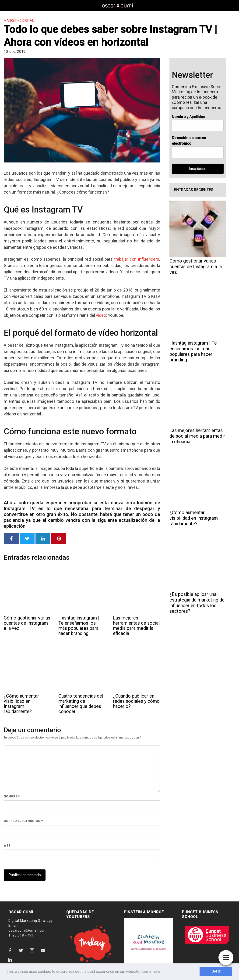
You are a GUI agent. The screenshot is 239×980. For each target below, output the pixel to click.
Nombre (12, 796)
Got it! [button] (216, 971)
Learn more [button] (151, 971)
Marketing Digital (19, 21)
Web (7, 845)
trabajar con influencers (137, 259)
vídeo (101, 315)
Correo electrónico (23, 821)
